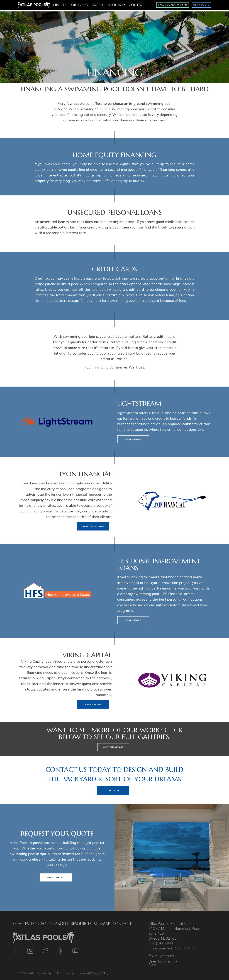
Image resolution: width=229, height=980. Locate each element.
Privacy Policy (100, 973)
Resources (116, 5)
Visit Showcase (113, 747)
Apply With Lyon (93, 526)
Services (59, 5)
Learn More (133, 439)
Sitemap (102, 924)
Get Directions (161, 956)
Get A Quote (201, 5)
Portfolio (79, 5)
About (97, 5)
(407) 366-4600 (161, 943)
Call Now (113, 791)
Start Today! (56, 877)
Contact (137, 5)
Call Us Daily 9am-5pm (172, 5)
